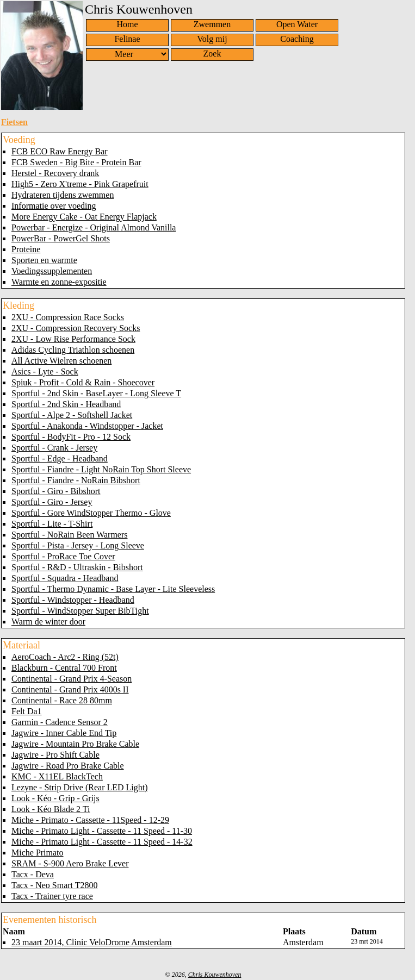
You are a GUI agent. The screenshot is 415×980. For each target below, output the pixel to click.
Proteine (26, 249)
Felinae (127, 39)
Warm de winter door (48, 622)
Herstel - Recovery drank (55, 173)
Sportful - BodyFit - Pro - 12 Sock (71, 437)
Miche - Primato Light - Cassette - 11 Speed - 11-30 (102, 831)
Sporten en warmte (44, 260)
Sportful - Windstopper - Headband (73, 600)
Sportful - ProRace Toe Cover (63, 556)
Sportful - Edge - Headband (60, 458)
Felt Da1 (27, 711)
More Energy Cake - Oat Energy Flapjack (84, 217)
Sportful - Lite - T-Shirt (52, 524)
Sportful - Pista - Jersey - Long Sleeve (78, 545)
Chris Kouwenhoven (215, 975)
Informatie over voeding (54, 206)
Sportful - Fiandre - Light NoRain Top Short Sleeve (101, 469)
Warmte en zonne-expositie (59, 282)
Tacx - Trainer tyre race (52, 896)
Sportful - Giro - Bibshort (56, 491)
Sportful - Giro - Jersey (52, 502)
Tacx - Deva (33, 874)
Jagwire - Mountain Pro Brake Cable (75, 744)
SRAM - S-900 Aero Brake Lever (70, 863)
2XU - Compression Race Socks (68, 317)
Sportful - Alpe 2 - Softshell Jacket (72, 415)
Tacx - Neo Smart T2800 (55, 885)
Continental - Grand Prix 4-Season (72, 679)
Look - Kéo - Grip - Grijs (55, 798)
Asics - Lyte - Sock (45, 372)
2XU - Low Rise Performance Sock (73, 339)
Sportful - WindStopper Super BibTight (80, 611)
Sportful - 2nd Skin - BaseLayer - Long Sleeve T (96, 393)
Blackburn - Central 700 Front (64, 668)
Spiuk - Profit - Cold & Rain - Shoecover (83, 382)
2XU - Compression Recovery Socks (76, 328)
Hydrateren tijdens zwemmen (63, 195)
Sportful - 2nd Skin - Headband (66, 404)
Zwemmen (212, 24)
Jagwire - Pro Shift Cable (55, 755)
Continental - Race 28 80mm (62, 700)
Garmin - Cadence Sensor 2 (60, 722)
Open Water (297, 24)
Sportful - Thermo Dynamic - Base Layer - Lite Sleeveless (113, 589)
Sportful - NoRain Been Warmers (69, 535)
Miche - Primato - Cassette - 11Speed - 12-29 (90, 820)
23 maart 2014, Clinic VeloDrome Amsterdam (92, 942)
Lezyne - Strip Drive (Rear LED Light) (80, 787)
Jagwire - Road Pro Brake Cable (68, 766)
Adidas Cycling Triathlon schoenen (73, 350)
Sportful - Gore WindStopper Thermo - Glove (91, 513)
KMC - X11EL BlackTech (57, 776)
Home (127, 24)
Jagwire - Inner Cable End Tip (64, 733)
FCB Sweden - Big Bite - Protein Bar (76, 162)
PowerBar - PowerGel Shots (61, 238)
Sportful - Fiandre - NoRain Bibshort (76, 480)
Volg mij (212, 39)
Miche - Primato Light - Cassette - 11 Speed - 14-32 (102, 842)
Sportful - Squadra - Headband (65, 578)
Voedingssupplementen (52, 271)
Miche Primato (38, 853)
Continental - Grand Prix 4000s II (70, 689)
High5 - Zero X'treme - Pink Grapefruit (80, 184)
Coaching (297, 39)
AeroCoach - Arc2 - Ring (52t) (65, 657)
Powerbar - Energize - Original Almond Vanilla (94, 227)
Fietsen (14, 122)
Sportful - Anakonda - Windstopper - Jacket (87, 426)
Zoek (212, 54)
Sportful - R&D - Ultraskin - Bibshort (77, 567)
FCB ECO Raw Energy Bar (60, 151)
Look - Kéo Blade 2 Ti (51, 809)
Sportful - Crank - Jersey (54, 448)
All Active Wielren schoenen (61, 361)
